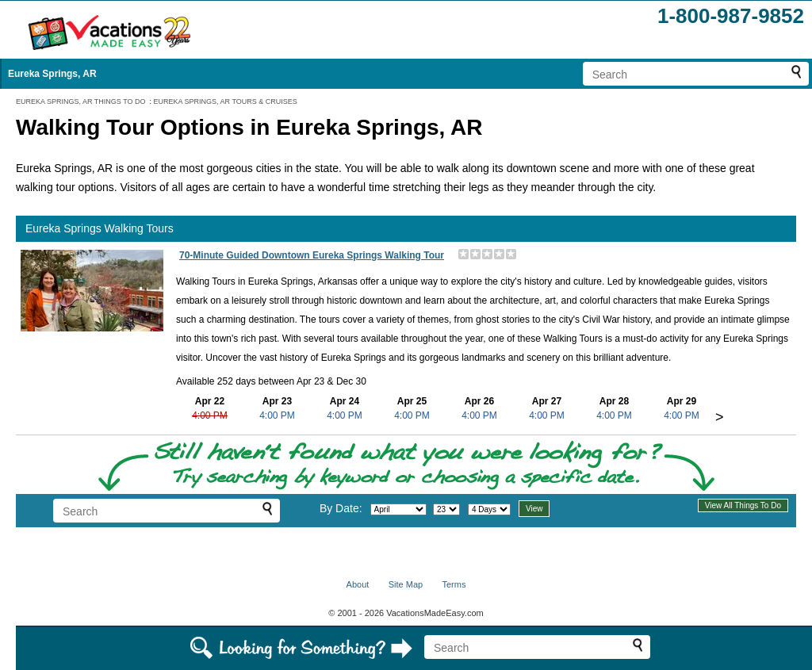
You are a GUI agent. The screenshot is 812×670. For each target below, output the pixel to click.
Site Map (406, 584)
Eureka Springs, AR (52, 74)
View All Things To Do (743, 505)
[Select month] (398, 509)
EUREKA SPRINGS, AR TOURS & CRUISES (226, 101)
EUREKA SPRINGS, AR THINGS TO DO (81, 101)
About (358, 584)
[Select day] (446, 509)
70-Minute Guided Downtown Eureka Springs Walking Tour (312, 255)
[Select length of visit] (489, 509)
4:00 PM (210, 415)
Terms (454, 584)
